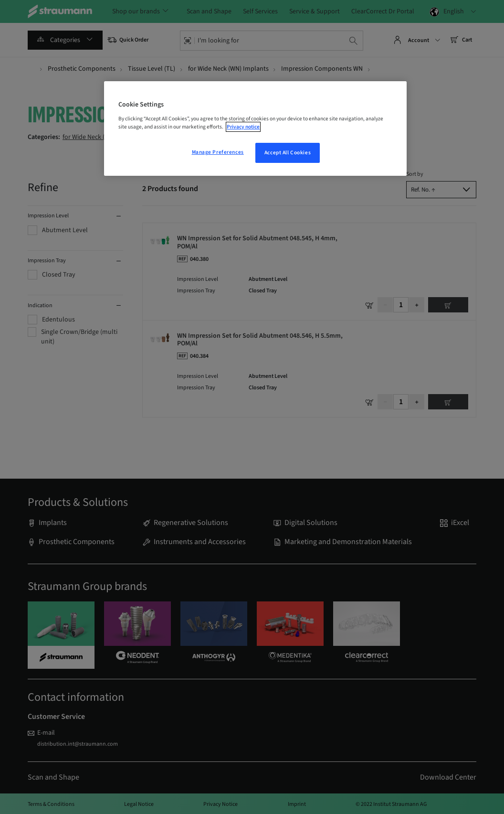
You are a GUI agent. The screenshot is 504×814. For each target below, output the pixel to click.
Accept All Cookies (288, 153)
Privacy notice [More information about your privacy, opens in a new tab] (243, 127)
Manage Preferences (218, 152)
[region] (255, 129)
